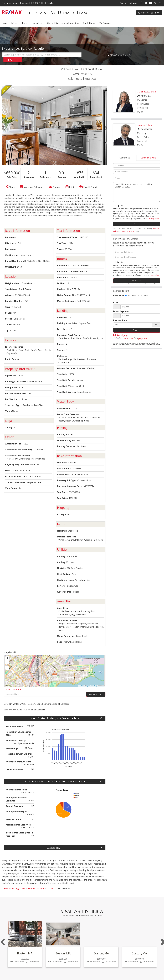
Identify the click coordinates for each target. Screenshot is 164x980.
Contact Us (125, 158)
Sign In (156, 13)
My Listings (142, 100)
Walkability (53, 848)
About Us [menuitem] (38, 23)
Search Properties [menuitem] (70, 23)
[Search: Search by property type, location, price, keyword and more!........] (42, 55)
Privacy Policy (154, 219)
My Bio (140, 112)
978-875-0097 (146, 96)
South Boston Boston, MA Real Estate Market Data (55, 781)
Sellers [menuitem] (15, 23)
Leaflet (81, 686)
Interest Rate (120, 320)
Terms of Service (128, 231)
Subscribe (137, 281)
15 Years (142, 296)
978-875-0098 (146, 129)
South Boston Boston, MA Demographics (55, 718)
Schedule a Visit (148, 158)
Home (7, 889)
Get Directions (96, 694)
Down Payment (121, 311)
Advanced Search (121, 55)
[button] (13, 60)
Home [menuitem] (5, 23)
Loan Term (119, 296)
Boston (41, 889)
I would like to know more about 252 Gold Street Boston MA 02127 (137, 192)
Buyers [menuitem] (26, 23)
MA (24, 889)
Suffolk (31, 889)
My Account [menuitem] (105, 23)
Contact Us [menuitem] (52, 23)
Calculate (137, 330)
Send (137, 224)
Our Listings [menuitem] (89, 23)
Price (116, 302)
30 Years (130, 296)
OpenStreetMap (92, 686)
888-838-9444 (38, 3)
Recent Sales (143, 104)
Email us (51, 3)
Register (143, 13)
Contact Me (142, 108)
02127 (50, 889)
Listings (16, 889)
